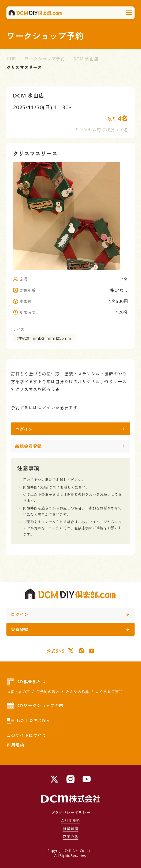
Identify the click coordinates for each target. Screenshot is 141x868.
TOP (11, 59)
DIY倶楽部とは (26, 682)
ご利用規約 (70, 821)
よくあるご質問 (109, 692)
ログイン (70, 429)
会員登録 (70, 630)
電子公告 (71, 837)
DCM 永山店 (86, 59)
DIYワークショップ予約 (35, 706)
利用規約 (15, 745)
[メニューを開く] (129, 13)
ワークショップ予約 (45, 59)
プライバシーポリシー (70, 813)
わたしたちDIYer (28, 721)
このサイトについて (27, 735)
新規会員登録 (70, 446)
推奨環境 (71, 829)
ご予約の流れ (48, 692)
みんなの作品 (77, 692)
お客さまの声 (18, 692)
